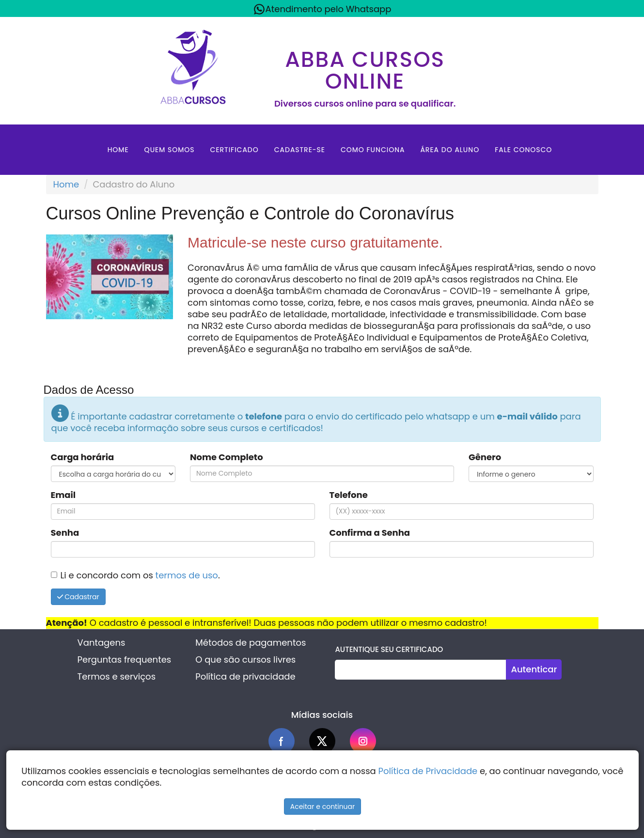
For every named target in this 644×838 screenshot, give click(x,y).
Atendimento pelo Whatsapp (322, 9)
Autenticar (534, 669)
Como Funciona (373, 150)
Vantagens (102, 643)
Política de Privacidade (428, 771)
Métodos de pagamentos (251, 643)
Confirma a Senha (370, 533)
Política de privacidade (245, 676)
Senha (65, 533)
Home (118, 150)
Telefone (349, 495)
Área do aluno (450, 150)
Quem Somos (170, 150)
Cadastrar (78, 597)
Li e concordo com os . (140, 575)
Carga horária (83, 457)
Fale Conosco (523, 150)
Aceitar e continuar (323, 807)
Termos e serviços (117, 676)
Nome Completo (227, 457)
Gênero (485, 457)
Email (63, 495)
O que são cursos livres (245, 660)
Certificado (235, 150)
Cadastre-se (300, 150)
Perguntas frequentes (125, 660)
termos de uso (187, 575)
